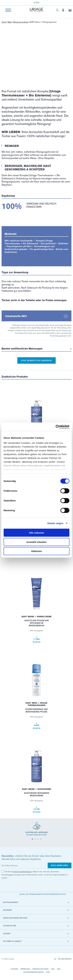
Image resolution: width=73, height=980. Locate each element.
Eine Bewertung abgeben (36, 360)
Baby (10, 22)
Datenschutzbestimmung (22, 872)
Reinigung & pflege (21, 22)
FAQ (53, 969)
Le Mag (36, 3)
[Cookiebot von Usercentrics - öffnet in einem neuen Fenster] (56, 427)
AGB (59, 969)
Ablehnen (36, 551)
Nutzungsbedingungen (33, 972)
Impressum (25, 969)
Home (4, 22)
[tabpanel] (36, 830)
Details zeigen (55, 523)
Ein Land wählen (63, 959)
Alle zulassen (36, 533)
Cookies (14, 969)
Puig (48, 972)
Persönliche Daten (40, 969)
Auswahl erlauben (36, 542)
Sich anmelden (60, 865)
